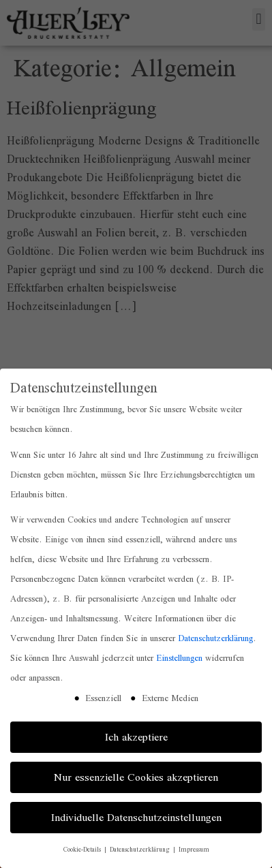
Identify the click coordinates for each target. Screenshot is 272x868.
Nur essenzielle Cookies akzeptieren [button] (136, 777)
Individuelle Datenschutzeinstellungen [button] (136, 817)
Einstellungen (179, 658)
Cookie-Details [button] (83, 849)
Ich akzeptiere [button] (136, 737)
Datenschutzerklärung (215, 638)
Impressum (194, 849)
